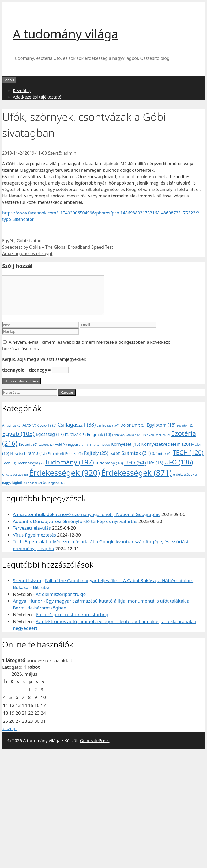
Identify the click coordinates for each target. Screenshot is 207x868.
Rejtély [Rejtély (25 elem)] (96, 453)
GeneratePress (95, 741)
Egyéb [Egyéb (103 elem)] (18, 434)
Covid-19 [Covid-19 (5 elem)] (47, 425)
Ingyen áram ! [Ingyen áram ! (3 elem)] (80, 445)
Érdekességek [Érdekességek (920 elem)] (64, 473)
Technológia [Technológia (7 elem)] (31, 463)
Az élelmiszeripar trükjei (61, 594)
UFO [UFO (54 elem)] (135, 462)
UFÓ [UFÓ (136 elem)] (179, 462)
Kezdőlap (22, 91)
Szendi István (27, 580)
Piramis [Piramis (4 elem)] (56, 454)
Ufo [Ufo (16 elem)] (155, 463)
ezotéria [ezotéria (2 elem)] (46, 445)
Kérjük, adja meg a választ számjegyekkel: (44, 359)
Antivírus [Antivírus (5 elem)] (12, 425)
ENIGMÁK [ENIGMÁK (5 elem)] (75, 435)
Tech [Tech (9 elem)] (9, 463)
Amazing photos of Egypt (27, 253)
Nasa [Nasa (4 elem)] (16, 454)
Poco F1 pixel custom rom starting (72, 614)
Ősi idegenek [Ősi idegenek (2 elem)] (54, 483)
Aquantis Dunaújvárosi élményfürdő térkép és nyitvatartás (75, 521)
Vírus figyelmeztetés (34, 535)
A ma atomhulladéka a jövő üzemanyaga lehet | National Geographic (87, 514)
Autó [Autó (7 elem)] (30, 425)
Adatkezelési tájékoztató (37, 97)
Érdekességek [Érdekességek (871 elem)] (137, 473)
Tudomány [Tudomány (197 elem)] (69, 462)
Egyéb (8, 241)
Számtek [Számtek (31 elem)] (136, 453)
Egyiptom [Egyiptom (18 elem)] (161, 425)
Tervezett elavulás (32, 528)
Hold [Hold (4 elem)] (61, 445)
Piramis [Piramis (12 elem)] (35, 453)
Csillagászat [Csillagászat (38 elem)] (77, 425)
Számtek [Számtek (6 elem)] (162, 453)
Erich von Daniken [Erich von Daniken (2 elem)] (126, 435)
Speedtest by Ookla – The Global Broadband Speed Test (58, 247)
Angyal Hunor (28, 601)
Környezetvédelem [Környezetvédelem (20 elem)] (165, 444)
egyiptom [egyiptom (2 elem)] (185, 425)
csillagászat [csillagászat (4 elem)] (108, 425)
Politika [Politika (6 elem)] (74, 453)
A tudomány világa (65, 34)
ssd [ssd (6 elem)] (115, 453)
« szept (10, 728)
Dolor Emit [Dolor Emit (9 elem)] (133, 425)
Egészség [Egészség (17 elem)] (50, 434)
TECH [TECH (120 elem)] (188, 453)
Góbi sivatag (29, 241)
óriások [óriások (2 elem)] (35, 483)
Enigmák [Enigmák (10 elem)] (99, 434)
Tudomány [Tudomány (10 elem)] (109, 463)
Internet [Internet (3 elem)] (102, 445)
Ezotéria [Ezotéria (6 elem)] (28, 444)
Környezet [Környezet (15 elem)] (126, 444)
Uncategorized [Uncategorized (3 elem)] (15, 474)
